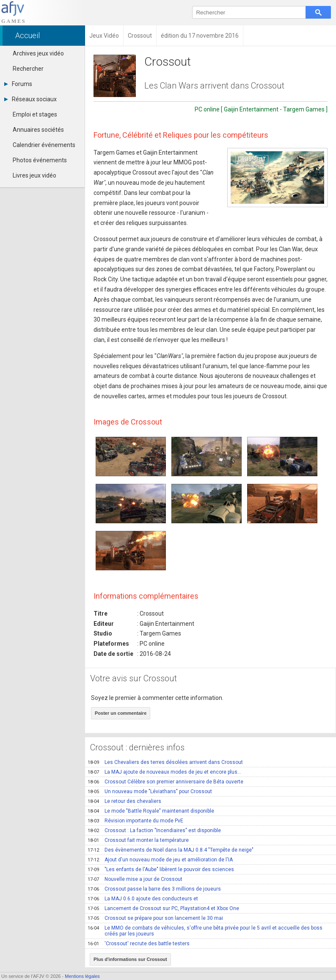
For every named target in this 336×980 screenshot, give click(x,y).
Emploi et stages (35, 114)
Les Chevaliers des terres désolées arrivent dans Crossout (165, 762)
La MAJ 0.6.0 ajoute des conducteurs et (143, 899)
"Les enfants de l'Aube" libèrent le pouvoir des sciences (161, 869)
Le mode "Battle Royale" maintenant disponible (151, 811)
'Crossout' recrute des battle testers (139, 944)
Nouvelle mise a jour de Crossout (135, 879)
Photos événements (40, 160)
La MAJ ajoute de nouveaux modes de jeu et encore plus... (164, 772)
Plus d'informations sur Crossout (130, 959)
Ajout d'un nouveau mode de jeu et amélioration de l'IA (160, 860)
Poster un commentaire (121, 713)
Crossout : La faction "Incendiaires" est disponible (154, 830)
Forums (18, 84)
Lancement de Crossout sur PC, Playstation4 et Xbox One (163, 908)
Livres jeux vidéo (34, 175)
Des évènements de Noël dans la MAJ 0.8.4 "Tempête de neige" (171, 850)
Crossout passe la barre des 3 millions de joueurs (154, 889)
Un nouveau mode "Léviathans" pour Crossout (150, 791)
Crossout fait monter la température (138, 840)
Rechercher (28, 69)
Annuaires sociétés (38, 130)
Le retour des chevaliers (124, 801)
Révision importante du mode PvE (135, 821)
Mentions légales (82, 976)
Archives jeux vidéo (38, 53)
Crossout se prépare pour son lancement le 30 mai (155, 918)
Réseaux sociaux (30, 99)
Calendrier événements (44, 145)
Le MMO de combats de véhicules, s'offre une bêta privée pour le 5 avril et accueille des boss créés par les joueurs (205, 931)
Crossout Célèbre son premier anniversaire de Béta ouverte (165, 782)
